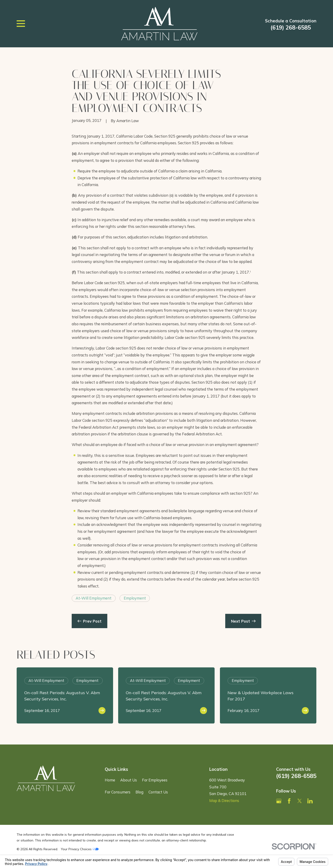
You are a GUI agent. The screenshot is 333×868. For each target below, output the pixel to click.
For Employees (155, 780)
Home (110, 780)
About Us (129, 780)
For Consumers (118, 792)
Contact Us (158, 792)
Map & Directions (224, 800)
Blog (139, 792)
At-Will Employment (94, 598)
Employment (135, 598)
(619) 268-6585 (291, 27)
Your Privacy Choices (80, 849)
